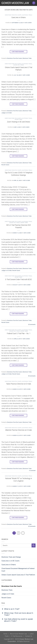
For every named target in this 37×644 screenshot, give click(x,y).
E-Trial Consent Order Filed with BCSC (19, 279)
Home (5, 634)
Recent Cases (18, 119)
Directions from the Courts (13, 15)
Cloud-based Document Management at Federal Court (18, 570)
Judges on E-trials (18, 65)
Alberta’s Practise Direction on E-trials (18, 430)
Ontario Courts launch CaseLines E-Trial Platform (19, 69)
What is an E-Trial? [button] (10, 609)
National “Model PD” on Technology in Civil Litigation (19, 480)
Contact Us (29, 636)
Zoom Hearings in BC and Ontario (19, 122)
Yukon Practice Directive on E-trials (19, 384)
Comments (32, 324)
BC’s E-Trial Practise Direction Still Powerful (18, 226)
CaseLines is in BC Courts (10, 561)
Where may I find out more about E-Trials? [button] (18, 614)
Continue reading (19, 52)
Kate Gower (28, 23)
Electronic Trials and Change (11, 557)
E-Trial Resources (17, 636)
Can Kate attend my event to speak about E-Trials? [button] (17, 620)
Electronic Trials (27, 15)
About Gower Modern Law (18, 634)
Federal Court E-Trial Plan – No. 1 (19, 333)
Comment (32, 471)
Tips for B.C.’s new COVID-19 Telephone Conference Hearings (19, 174)
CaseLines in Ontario (19, 17)
